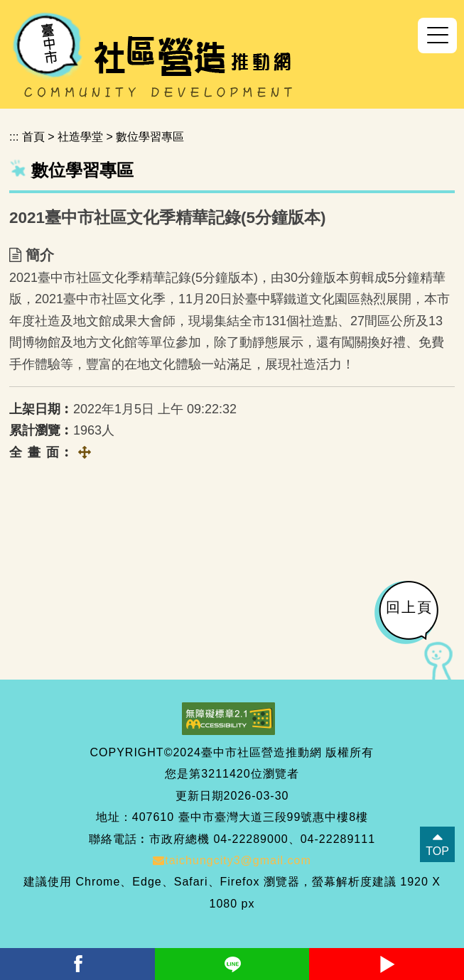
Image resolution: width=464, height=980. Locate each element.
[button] (437, 36)
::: (14, 137)
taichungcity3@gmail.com (232, 860)
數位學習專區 (150, 137)
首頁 (33, 137)
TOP (437, 851)
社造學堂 (80, 137)
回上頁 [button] (409, 607)
